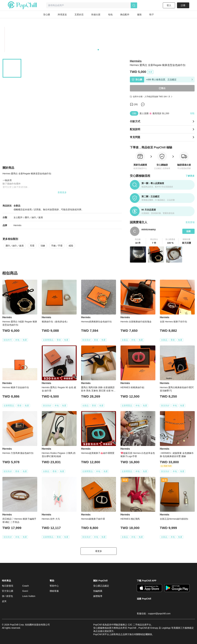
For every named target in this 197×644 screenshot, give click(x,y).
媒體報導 (98, 596)
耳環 (32, 246)
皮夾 (4, 601)
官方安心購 (8, 591)
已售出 (162, 88)
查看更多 (62, 192)
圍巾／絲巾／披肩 (34, 217)
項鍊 (43, 246)
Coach (25, 586)
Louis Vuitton (29, 596)
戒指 (71, 246)
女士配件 (18, 217)
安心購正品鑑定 (101, 586)
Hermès (18, 225)
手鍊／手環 (57, 246)
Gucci (25, 591)
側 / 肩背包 (7, 596)
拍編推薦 (98, 591)
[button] (138, 241)
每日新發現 (8, 586)
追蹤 (188, 231)
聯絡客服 (54, 591)
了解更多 (190, 176)
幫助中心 (54, 586)
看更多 (99, 551)
